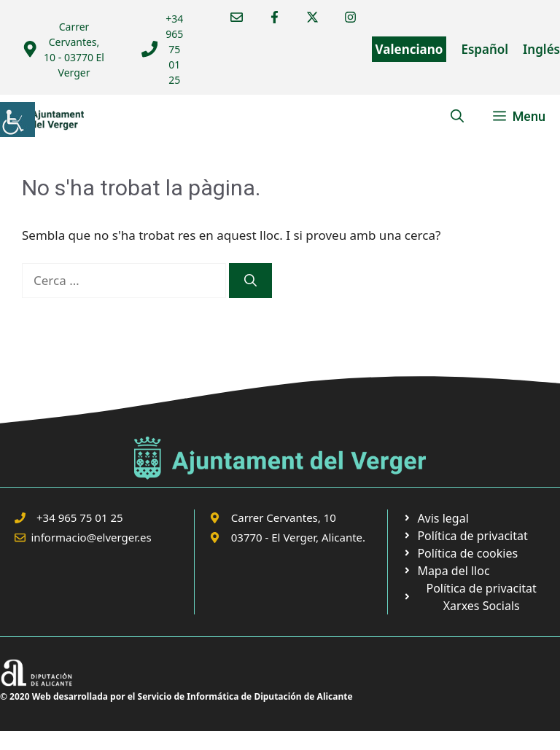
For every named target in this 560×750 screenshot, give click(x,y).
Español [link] (485, 49)
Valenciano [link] (409, 49)
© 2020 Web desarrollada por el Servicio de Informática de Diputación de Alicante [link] (176, 696)
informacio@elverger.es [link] (92, 537)
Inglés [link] (541, 49)
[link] (17, 120)
